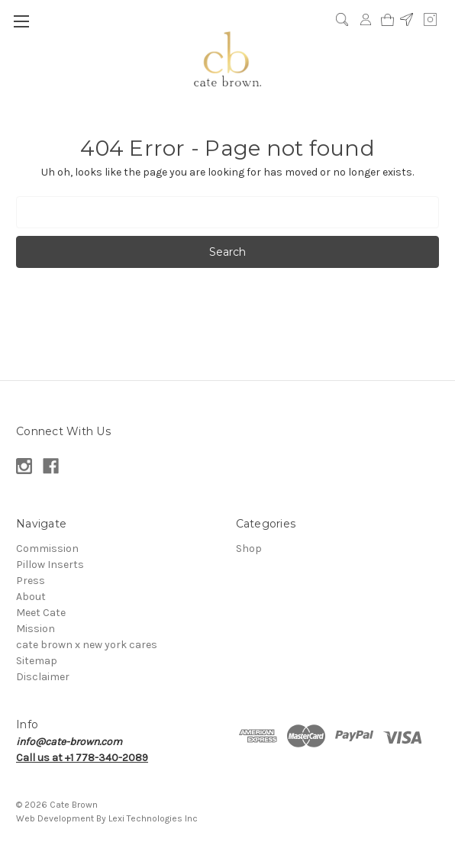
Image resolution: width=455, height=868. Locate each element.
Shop (249, 549)
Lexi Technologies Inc (153, 818)
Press (31, 581)
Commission (47, 549)
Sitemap (37, 661)
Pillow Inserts (50, 565)
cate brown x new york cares (87, 645)
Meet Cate (41, 613)
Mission (35, 629)
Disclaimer (43, 677)
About (31, 597)
